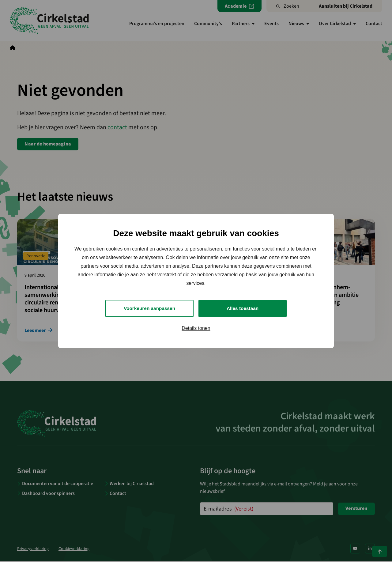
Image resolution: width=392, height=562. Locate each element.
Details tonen (196, 328)
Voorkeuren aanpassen (150, 308)
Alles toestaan (243, 308)
